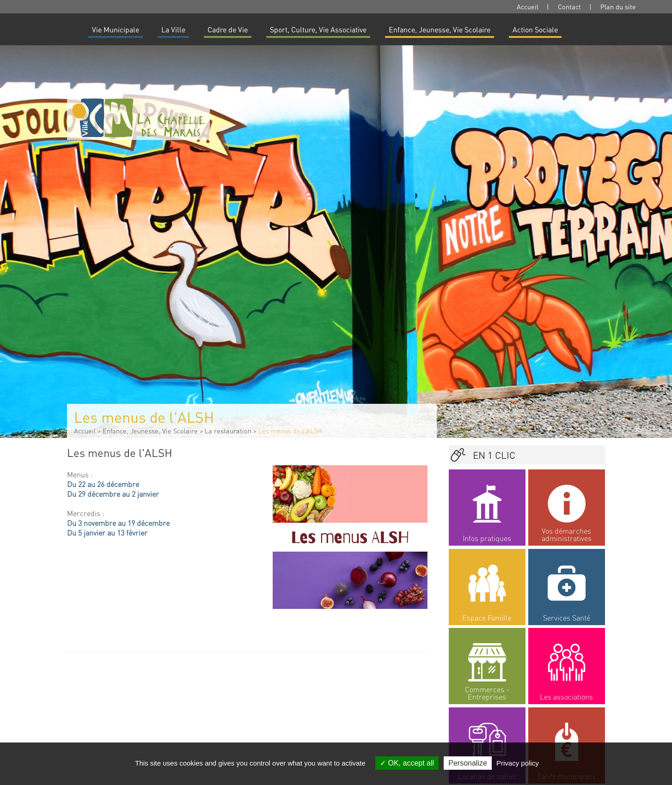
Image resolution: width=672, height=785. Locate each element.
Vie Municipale (116, 29)
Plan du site (618, 6)
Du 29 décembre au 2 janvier (113, 494)
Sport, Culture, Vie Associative (318, 29)
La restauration (228, 431)
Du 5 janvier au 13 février (107, 532)
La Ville (173, 29)
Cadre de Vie (228, 29)
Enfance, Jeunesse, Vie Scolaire (440, 29)
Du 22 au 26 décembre (103, 484)
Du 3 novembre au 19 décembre (118, 523)
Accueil (528, 6)
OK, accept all (407, 763)
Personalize (468, 763)
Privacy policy (518, 763)
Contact (569, 6)
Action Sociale (535, 29)
